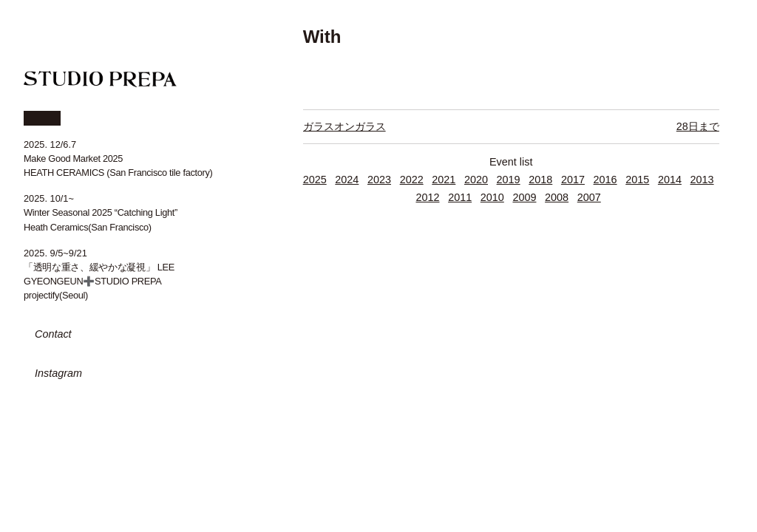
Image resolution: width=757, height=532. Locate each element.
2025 (315, 180)
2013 (702, 180)
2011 (460, 197)
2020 (476, 180)
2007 (589, 197)
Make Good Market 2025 (73, 158)
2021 (444, 180)
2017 (573, 180)
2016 (605, 180)
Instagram (58, 373)
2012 (427, 197)
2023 (379, 180)
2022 (412, 180)
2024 (347, 180)
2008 (557, 197)
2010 (492, 197)
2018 (540, 180)
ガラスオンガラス (344, 126)
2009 (524, 197)
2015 (637, 180)
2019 (509, 180)
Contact (53, 334)
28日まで (698, 126)
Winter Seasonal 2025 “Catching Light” (101, 212)
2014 (670, 180)
